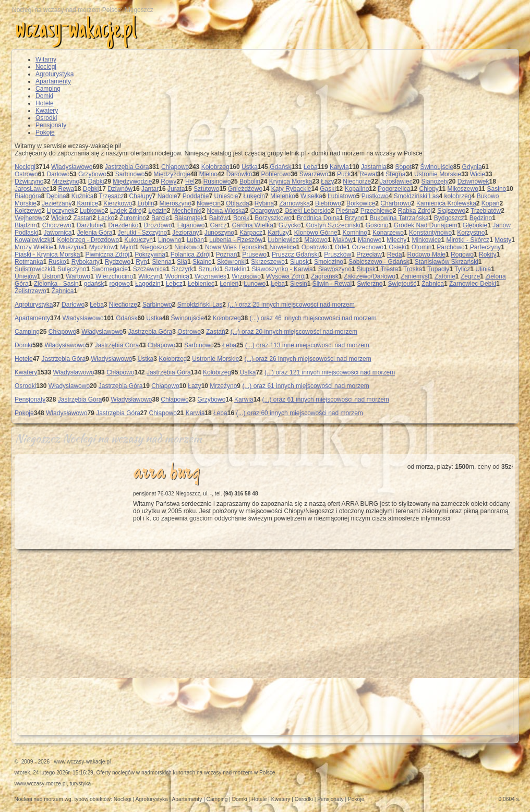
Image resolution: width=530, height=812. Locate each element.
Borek (241, 218)
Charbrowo (396, 203)
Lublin (146, 203)
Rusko (57, 262)
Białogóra (28, 196)
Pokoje (45, 132)
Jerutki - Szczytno (143, 233)
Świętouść (402, 284)
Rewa (66, 189)
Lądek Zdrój (127, 211)
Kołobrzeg (215, 167)
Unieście (226, 196)
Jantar (150, 189)
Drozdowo (158, 225)
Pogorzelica (394, 189)
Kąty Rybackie (291, 189)
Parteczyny (485, 247)
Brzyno (354, 218)
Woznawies (210, 276)
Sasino (497, 189)
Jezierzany (57, 203)
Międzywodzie (132, 181)
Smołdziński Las (417, 196)
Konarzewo (388, 233)
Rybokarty (86, 262)
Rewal (368, 174)
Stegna (395, 174)
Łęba (278, 284)
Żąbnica (63, 291)
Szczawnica (149, 269)
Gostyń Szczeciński (333, 225)
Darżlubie (90, 225)
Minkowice (426, 240)
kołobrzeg (458, 196)
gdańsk (94, 284)
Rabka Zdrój (415, 211)
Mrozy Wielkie (34, 247)
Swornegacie (109, 269)
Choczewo (57, 225)
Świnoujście (436, 167)
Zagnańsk (325, 276)
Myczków (102, 247)
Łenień (229, 284)
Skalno (202, 262)
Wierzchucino (114, 276)
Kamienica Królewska (446, 203)
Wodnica (177, 276)
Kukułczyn (138, 240)
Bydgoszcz (449, 218)
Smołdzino (329, 262)
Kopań (491, 203)
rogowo (120, 284)
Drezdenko (124, 225)
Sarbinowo (130, 174)
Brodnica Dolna (318, 218)
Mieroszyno (176, 203)
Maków (343, 240)
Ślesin (299, 284)
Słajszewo (451, 211)
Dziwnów (120, 189)
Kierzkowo (118, 203)
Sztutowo (206, 189)
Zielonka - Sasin (56, 284)
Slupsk (299, 262)
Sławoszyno (335, 269)
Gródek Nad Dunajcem (426, 225)
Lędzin (157, 211)
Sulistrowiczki (33, 269)
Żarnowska (294, 203)
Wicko (60, 218)
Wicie (478, 174)
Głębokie (475, 225)
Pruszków (338, 254)
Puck (344, 174)
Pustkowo (375, 196)
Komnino (355, 233)
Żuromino (133, 218)
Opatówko (316, 247)
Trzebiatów (486, 211)
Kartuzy (278, 233)
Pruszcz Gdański (295, 254)
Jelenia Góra (94, 233)
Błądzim (26, 225)
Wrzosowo (246, 276)
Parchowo (450, 247)
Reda (395, 254)
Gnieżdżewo (245, 189)
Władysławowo (72, 167)
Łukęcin (254, 196)
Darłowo (58, 174)
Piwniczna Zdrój (107, 254)
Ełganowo (191, 225)
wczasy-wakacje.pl (76, 31)
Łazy (327, 181)
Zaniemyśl (415, 276)
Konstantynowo (430, 233)
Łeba (311, 167)
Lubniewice (283, 240)
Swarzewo (314, 174)
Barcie (160, 218)
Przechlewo (377, 211)
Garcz (218, 225)
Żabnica (433, 284)
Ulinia (483, 269)
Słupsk (366, 269)
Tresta (390, 269)
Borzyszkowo (273, 218)
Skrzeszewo (268, 262)
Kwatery (47, 111)
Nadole (167, 196)
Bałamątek (189, 218)
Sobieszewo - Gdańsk (379, 262)
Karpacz (251, 233)
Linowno (170, 240)
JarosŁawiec (32, 189)
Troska (413, 269)
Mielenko (283, 196)
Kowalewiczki (33, 240)
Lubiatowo (342, 196)
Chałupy (141, 196)
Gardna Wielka (252, 225)
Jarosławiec (396, 181)
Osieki (397, 247)
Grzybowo (92, 174)
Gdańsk (280, 167)
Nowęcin (209, 203)
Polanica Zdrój (191, 254)
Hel (190, 181)
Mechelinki (187, 211)
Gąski (328, 189)
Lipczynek (60, 211)
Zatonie (445, 276)
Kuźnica (83, 196)
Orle (341, 247)
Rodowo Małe (426, 254)
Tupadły (438, 269)
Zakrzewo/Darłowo (370, 276)
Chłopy (429, 189)
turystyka (80, 784)
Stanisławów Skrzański (447, 262)
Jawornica (57, 233)
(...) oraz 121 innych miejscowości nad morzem (330, 372)
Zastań (83, 218)
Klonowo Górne (316, 233)
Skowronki (231, 262)
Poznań (227, 254)
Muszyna (71, 247)
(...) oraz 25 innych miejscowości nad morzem (291, 305)
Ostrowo (26, 174)
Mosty (503, 240)
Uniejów (26, 276)
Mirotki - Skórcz (468, 240)
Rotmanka (29, 262)
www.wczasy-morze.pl (41, 784)
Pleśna (346, 211)
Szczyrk (182, 269)
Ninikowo (187, 247)
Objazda (238, 203)
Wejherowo (30, 218)
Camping (48, 89)
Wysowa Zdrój (286, 276)
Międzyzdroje (172, 174)
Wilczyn (149, 276)
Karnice (87, 203)
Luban (195, 240)
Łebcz (174, 284)
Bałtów (219, 218)
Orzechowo (368, 247)
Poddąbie (196, 196)
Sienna (162, 262)
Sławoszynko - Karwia (282, 269)
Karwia (339, 167)
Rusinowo (217, 181)
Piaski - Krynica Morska (47, 254)
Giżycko (290, 225)
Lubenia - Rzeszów (236, 240)
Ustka (250, 167)
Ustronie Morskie (438, 174)
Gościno (377, 225)
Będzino (481, 218)
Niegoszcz (155, 247)
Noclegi (46, 67)
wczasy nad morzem (228, 773)
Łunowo (255, 284)
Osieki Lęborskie (308, 211)
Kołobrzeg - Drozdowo (88, 240)
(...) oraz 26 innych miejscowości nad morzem (308, 359)
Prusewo (254, 254)
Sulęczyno (72, 269)
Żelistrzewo (31, 291)
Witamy (46, 59)
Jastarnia (374, 167)
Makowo (316, 240)
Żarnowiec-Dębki (473, 284)
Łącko (106, 218)
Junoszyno (219, 233)
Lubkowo (92, 211)
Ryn (141, 262)
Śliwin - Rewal (332, 284)
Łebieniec (201, 284)
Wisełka (311, 196)
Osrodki (46, 118)
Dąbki (96, 181)
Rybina (264, 203)
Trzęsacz (111, 196)
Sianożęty (435, 181)
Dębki (91, 189)
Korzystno (471, 233)
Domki (44, 96)
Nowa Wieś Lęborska (234, 247)
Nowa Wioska (226, 211)
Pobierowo (276, 174)
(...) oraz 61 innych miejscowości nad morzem (305, 386)
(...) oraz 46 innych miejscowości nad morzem (313, 318)
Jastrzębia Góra (127, 167)
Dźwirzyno (29, 181)
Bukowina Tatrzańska (399, 218)
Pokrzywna (150, 254)
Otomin (422, 247)
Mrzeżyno (66, 181)
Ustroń (51, 276)
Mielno (208, 174)
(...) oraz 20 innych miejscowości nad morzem (294, 332)
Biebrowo (328, 203)
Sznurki (209, 269)
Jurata (176, 189)
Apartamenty (53, 81)
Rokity (487, 254)
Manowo (370, 240)
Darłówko (239, 174)
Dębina (56, 196)
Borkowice (361, 203)
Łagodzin (148, 284)
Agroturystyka (55, 74)
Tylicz (462, 269)
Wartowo (78, 276)
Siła (182, 262)
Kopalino (357, 189)
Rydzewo (118, 262)
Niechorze (357, 181)
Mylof (128, 247)
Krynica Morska (291, 181)
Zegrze (470, 276)
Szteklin (235, 269)
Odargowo (265, 211)
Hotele (45, 103)
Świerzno (370, 284)
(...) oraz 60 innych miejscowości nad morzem (299, 413)
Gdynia (472, 167)
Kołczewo (28, 211)
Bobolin (250, 181)
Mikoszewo (463, 189)
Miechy (396, 240)
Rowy (168, 181)
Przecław (369, 254)
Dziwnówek (473, 181)
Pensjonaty (51, 125)
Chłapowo (175, 167)
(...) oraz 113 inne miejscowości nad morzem (307, 345)
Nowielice (282, 247)
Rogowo (462, 254)
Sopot (403, 167)
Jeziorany (185, 233)
